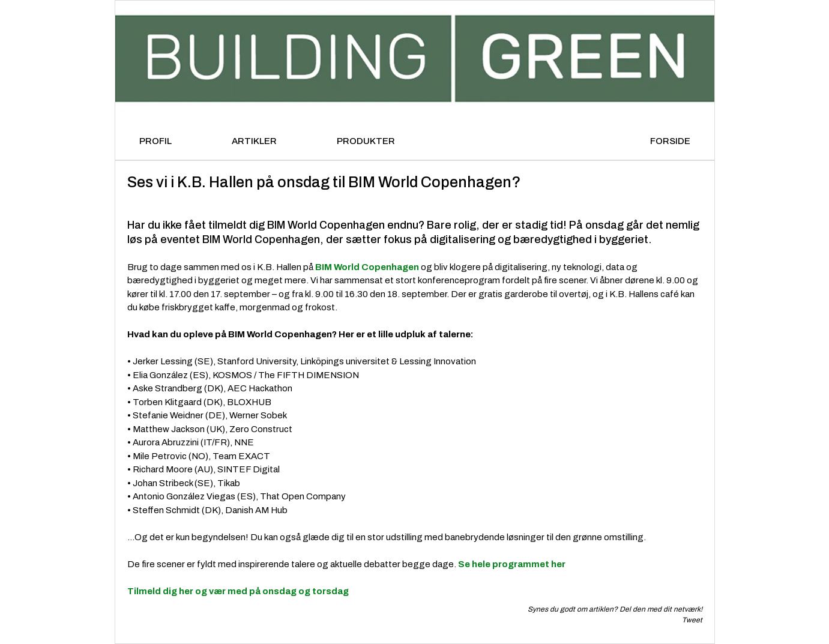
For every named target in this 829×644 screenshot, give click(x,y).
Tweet (692, 620)
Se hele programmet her (513, 564)
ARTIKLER (254, 141)
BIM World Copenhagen (367, 267)
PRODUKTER (366, 141)
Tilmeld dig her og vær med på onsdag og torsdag (238, 591)
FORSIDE (670, 141)
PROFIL (155, 141)
